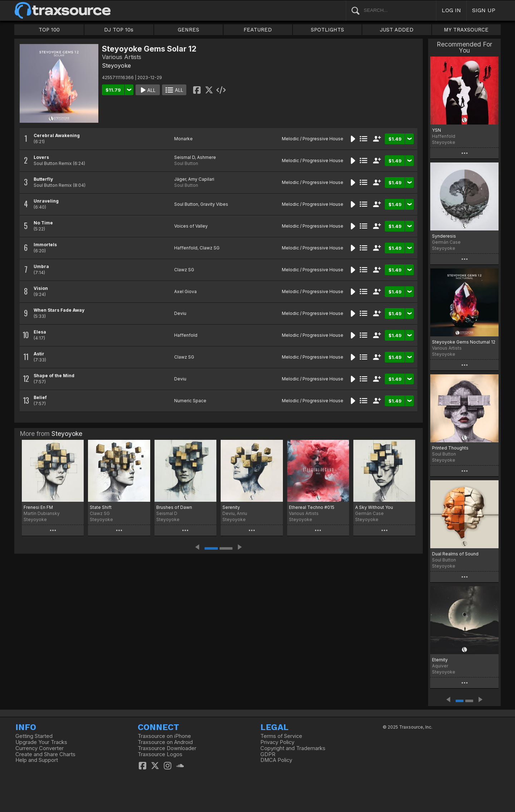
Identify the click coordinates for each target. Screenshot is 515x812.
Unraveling (46, 201)
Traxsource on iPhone (164, 736)
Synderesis (444, 236)
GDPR (268, 754)
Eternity (440, 660)
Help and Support (37, 760)
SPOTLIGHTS (327, 30)
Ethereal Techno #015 (312, 507)
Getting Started (34, 736)
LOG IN (451, 10)
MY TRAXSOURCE (466, 30)
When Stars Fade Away (59, 310)
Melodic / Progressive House (313, 139)
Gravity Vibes (214, 204)
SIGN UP (484, 10)
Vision (41, 288)
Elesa (40, 332)
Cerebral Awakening (57, 135)
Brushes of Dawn (174, 507)
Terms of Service (281, 736)
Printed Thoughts (450, 448)
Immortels (45, 245)
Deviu (180, 313)
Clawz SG (210, 248)
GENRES (188, 30)
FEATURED (258, 30)
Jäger (180, 179)
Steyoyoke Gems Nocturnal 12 (464, 342)
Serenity (231, 507)
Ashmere (207, 157)
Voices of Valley (191, 226)
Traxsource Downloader (167, 748)
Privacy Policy (277, 742)
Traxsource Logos (160, 754)
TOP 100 (49, 30)
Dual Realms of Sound (455, 554)
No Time (43, 223)
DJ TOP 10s (119, 30)
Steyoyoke (116, 65)
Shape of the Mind (54, 376)
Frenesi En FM (38, 507)
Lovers (41, 157)
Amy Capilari (201, 179)
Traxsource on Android (165, 742)
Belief (40, 397)
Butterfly (43, 179)
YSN (436, 130)
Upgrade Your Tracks (41, 742)
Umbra (41, 266)
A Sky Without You (374, 507)
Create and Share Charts (45, 754)
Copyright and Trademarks (293, 748)
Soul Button (186, 163)
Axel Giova (185, 291)
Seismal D (185, 157)
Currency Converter (40, 748)
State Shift (101, 507)
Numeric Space (190, 401)
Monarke (183, 139)
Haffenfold (186, 248)
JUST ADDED (397, 30)
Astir (39, 354)
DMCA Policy (276, 760)
